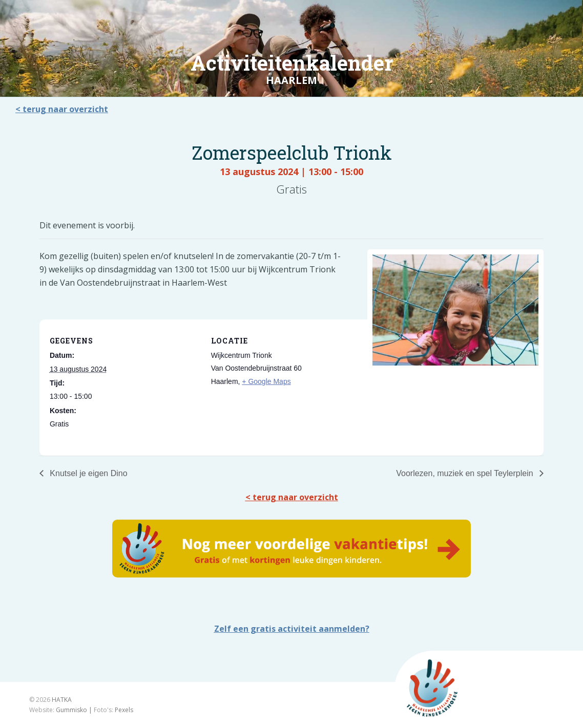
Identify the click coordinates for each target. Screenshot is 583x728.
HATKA (62, 700)
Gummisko (71, 710)
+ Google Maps (266, 381)
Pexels (124, 710)
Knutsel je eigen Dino (88, 473)
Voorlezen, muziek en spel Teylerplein (466, 473)
